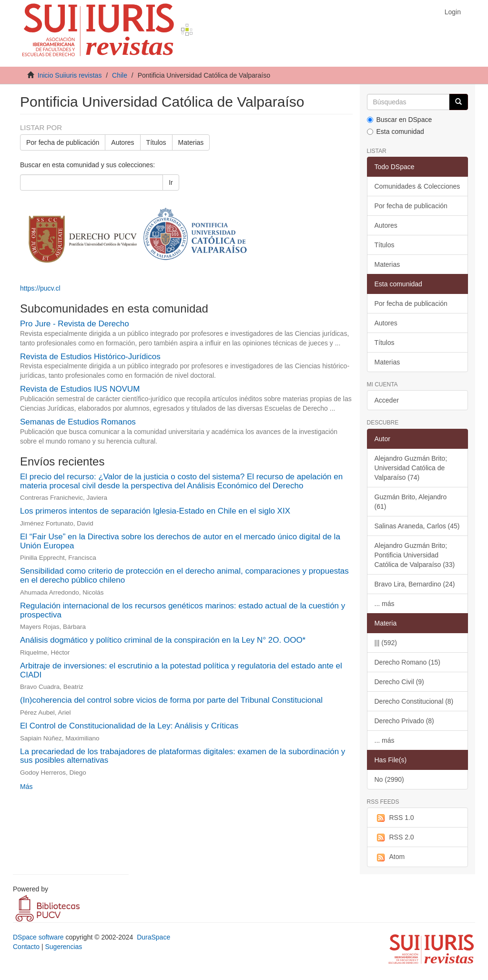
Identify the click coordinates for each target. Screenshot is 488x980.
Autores (122, 142)
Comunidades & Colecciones (417, 186)
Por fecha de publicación (63, 142)
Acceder (387, 400)
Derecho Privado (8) (404, 721)
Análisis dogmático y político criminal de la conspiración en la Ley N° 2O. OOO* (163, 640)
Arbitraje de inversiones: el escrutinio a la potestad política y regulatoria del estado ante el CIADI (181, 670)
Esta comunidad (396, 131)
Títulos (156, 142)
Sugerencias (63, 947)
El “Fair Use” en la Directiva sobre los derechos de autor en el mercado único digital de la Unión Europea (180, 541)
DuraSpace (153, 937)
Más (26, 787)
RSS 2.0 (394, 838)
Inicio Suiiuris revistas (70, 75)
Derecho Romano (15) (408, 662)
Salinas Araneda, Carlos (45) (417, 526)
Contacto (26, 947)
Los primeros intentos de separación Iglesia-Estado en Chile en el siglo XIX (155, 511)
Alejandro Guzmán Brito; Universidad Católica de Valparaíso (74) (411, 468)
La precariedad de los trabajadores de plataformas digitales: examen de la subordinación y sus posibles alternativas (183, 756)
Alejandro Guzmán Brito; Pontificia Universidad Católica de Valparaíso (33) (415, 555)
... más (385, 604)
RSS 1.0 (394, 818)
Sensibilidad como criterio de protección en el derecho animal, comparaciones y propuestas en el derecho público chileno (184, 576)
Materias (191, 142)
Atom (390, 857)
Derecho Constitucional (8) (414, 701)
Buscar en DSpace (400, 120)
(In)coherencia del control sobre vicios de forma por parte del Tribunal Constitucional (171, 700)
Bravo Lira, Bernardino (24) (415, 584)
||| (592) (386, 643)
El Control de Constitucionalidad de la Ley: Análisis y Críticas (129, 726)
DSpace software (38, 937)
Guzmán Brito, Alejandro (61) (411, 502)
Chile (120, 75)
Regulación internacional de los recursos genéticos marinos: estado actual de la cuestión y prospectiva (183, 610)
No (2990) (389, 779)
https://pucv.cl (40, 288)
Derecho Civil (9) (399, 682)
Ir (171, 182)
